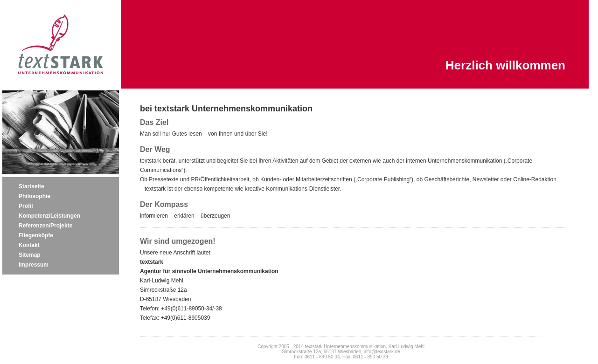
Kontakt (29, 245)
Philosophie (35, 196)
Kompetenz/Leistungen (49, 216)
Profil (26, 206)
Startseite (31, 186)
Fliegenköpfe (36, 235)
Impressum (34, 265)
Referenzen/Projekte (45, 226)
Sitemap (30, 255)
